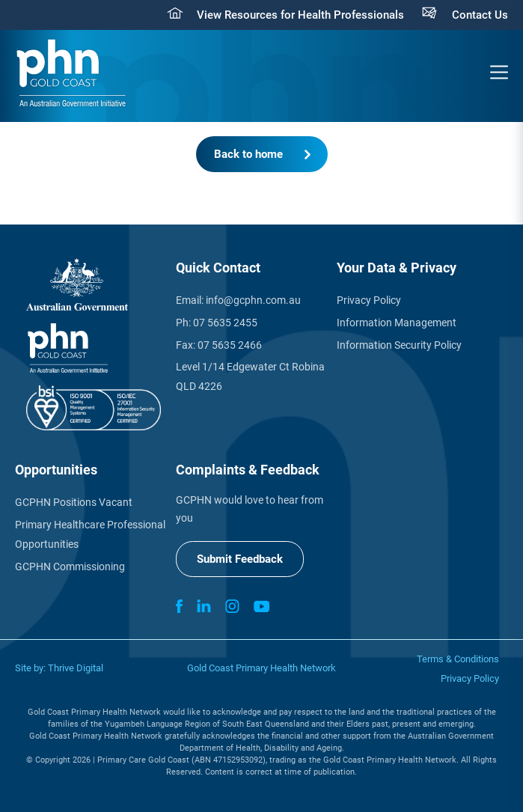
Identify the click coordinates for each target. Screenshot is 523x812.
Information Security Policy (399, 345)
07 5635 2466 (230, 345)
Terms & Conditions (458, 659)
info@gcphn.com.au (253, 300)
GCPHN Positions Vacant (74, 502)
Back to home (248, 154)
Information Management (397, 323)
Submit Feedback (240, 559)
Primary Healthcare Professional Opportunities (90, 534)
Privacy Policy (369, 300)
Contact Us (480, 15)
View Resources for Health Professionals (300, 15)
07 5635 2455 (225, 323)
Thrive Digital (76, 668)
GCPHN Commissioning (70, 567)
